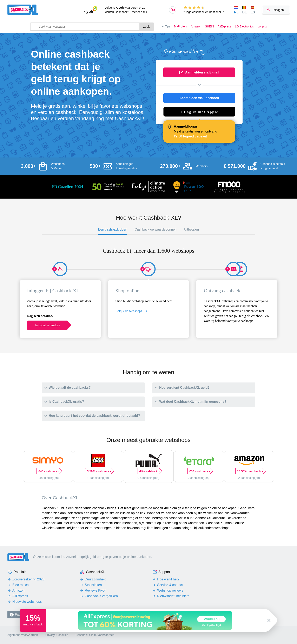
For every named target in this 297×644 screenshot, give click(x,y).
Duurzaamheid (95, 579)
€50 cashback (200, 471)
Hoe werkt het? (168, 579)
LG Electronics (244, 26)
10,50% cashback (250, 471)
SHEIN (209, 26)
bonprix (262, 26)
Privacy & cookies (57, 635)
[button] (199, 112)
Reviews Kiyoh (96, 590)
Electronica (21, 585)
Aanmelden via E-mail (202, 72)
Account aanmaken (47, 325)
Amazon (196, 26)
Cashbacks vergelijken (101, 596)
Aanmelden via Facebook (199, 98)
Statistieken (93, 585)
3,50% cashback (99, 471)
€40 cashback (49, 471)
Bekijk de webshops (129, 311)
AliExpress (224, 26)
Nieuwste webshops (27, 602)
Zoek (146, 27)
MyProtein (181, 26)
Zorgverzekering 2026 (28, 579)
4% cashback (149, 471)
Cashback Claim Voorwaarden (95, 635)
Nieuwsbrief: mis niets (173, 596)
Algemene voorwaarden (23, 635)
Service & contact (170, 585)
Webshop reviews (170, 590)
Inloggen (278, 10)
